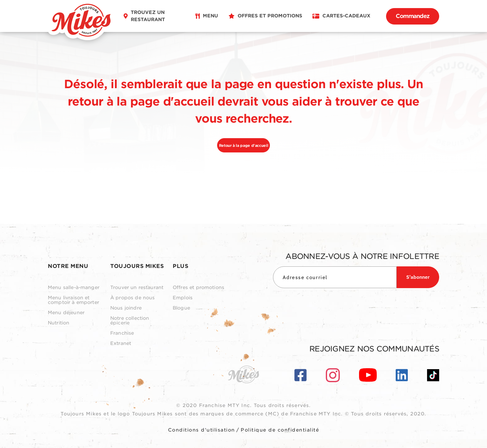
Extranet (121, 344)
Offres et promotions (198, 288)
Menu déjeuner (66, 313)
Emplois (183, 298)
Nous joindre (126, 308)
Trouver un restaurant (137, 288)
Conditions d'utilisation (202, 430)
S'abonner (418, 277)
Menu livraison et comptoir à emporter (73, 300)
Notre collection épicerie (130, 321)
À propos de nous (132, 298)
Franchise (122, 333)
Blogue (181, 308)
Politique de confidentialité (280, 430)
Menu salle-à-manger (74, 288)
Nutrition (59, 323)
